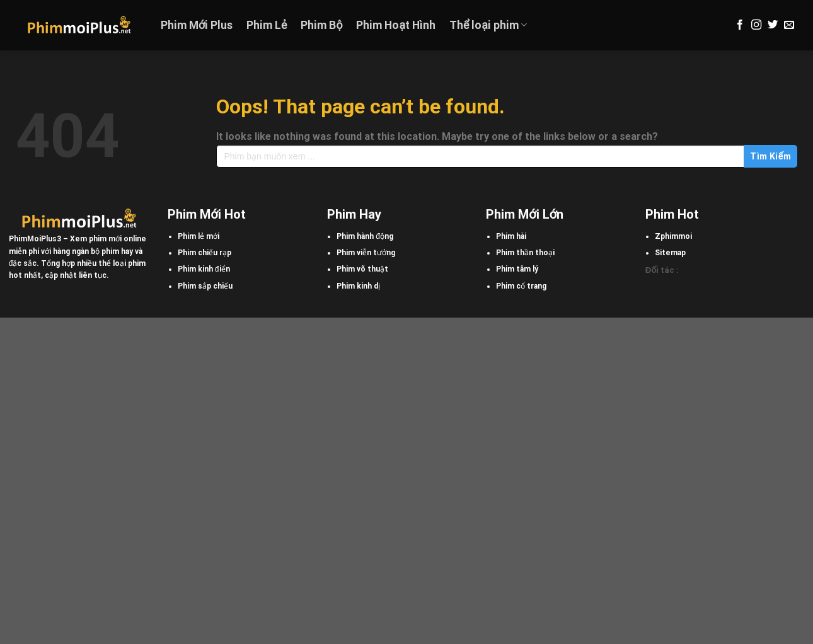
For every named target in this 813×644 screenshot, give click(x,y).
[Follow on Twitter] (773, 25)
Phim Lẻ (267, 25)
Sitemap (670, 253)
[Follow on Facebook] (740, 25)
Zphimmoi (673, 236)
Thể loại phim (488, 25)
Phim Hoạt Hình (396, 25)
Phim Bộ (321, 25)
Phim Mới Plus (197, 25)
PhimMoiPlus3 (35, 239)
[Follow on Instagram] (756, 25)
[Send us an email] (789, 25)
